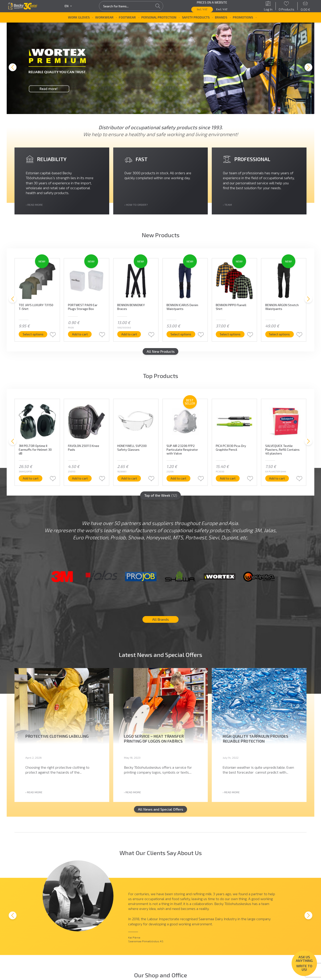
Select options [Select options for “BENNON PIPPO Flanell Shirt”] (230, 336)
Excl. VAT (222, 9)
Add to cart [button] (80, 336)
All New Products (161, 354)
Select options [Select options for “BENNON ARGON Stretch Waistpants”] (279, 336)
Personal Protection (159, 17)
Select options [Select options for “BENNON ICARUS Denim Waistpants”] (181, 336)
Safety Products (196, 17)
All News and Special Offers (160, 811)
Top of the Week (161, 498)
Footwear (127, 17)
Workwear (104, 17)
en (68, 6)
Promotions (243, 17)
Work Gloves (79, 17)
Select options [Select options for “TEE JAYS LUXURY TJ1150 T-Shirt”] (33, 336)
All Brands (160, 622)
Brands (221, 17)
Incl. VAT (202, 9)
